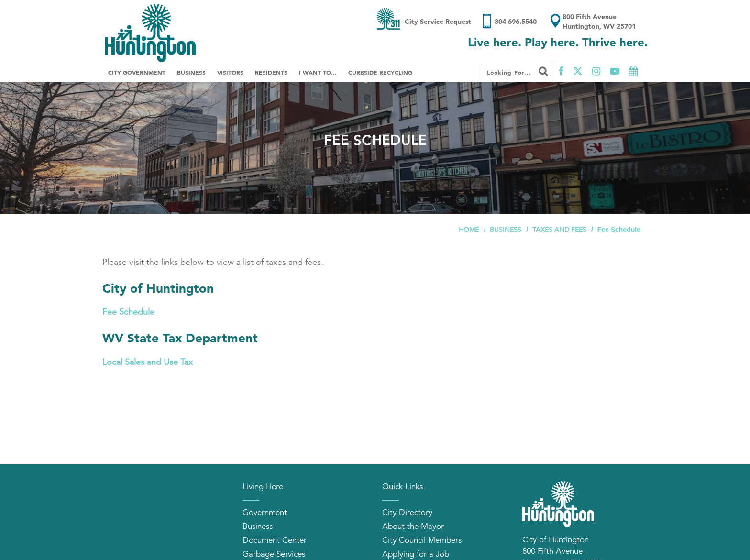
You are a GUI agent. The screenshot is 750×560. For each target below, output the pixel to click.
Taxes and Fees (559, 230)
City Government (137, 72)
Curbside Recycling (380, 72)
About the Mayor (413, 526)
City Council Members (422, 540)
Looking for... (518, 71)
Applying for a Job (416, 554)
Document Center (275, 540)
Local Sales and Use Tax (148, 362)
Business (191, 72)
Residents (271, 72)
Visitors (230, 72)
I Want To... (318, 72)
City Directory (407, 512)
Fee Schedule (128, 312)
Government (265, 512)
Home (469, 230)
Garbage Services (274, 554)
